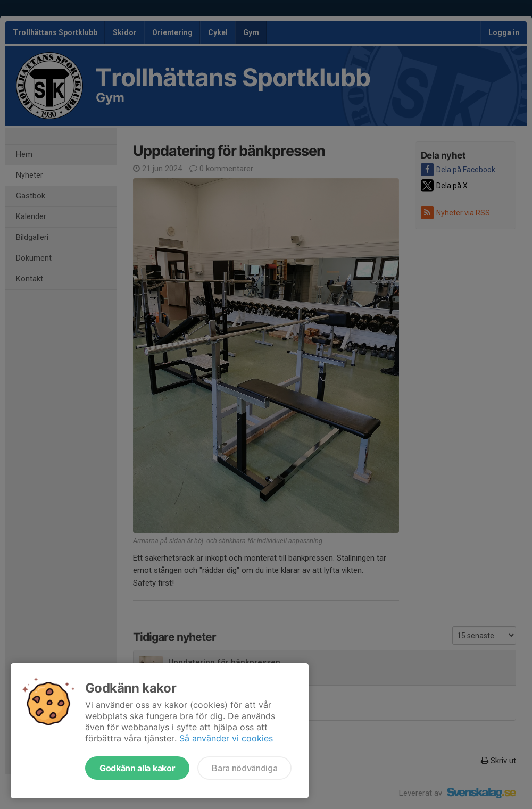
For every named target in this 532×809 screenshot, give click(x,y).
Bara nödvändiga (244, 768)
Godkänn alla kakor (137, 768)
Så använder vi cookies (226, 738)
